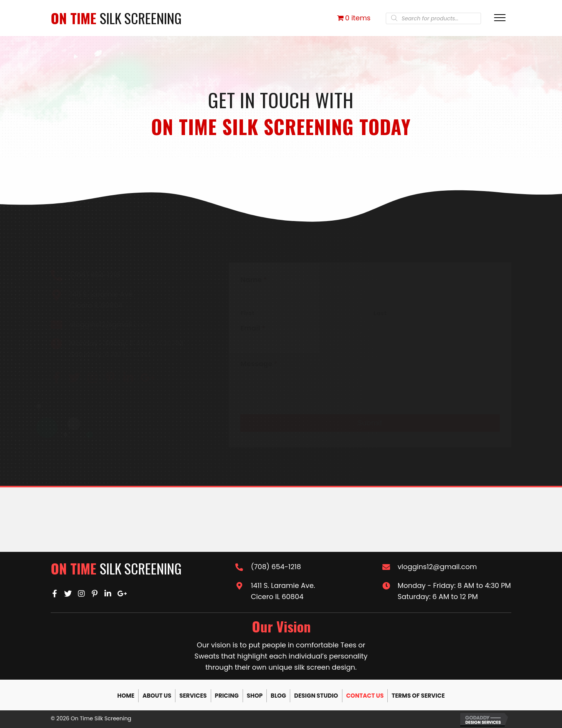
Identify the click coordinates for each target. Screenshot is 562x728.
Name (254, 280)
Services (193, 696)
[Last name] (436, 298)
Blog (278, 696)
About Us (157, 696)
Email (253, 328)
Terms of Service (418, 696)
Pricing (227, 696)
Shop (255, 696)
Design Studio (316, 696)
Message (259, 364)
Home (126, 696)
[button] (56, 378)
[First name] (304, 298)
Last (380, 313)
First (248, 313)
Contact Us (365, 696)
